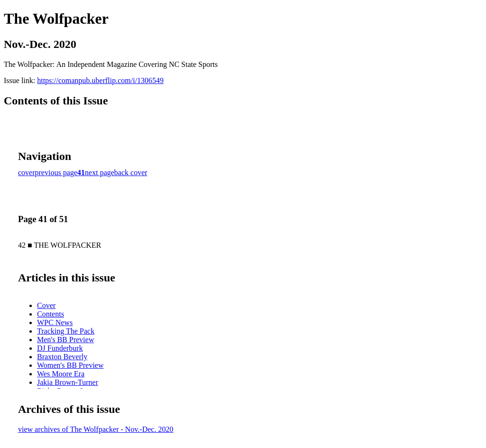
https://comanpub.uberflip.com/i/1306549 (100, 80)
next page (100, 173)
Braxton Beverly (62, 357)
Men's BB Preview (65, 340)
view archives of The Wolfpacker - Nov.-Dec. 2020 (96, 429)
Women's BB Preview (70, 365)
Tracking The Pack (66, 331)
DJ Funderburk (60, 348)
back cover (131, 173)
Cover (46, 305)
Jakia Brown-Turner (68, 382)
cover (27, 173)
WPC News (55, 322)
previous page (56, 173)
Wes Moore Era (61, 374)
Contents (51, 314)
